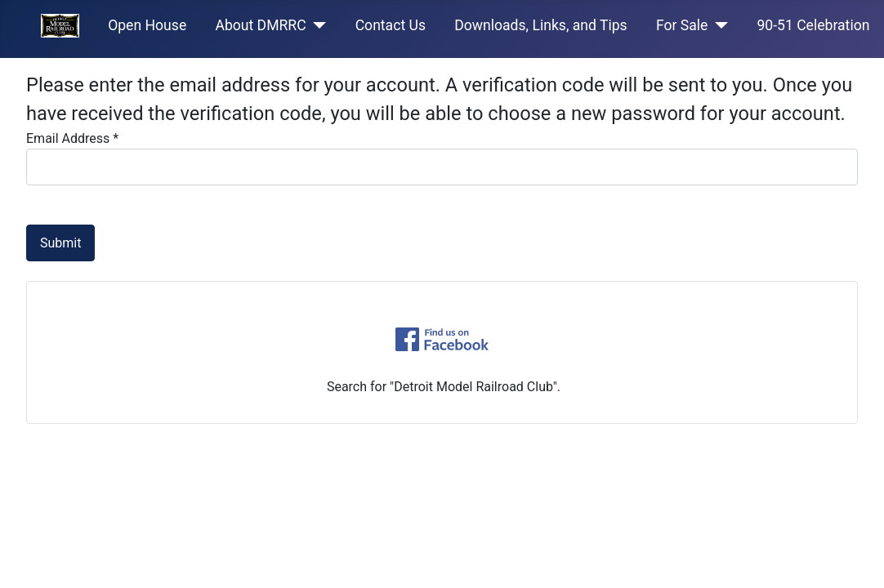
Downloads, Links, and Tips (541, 25)
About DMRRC (260, 25)
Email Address (72, 138)
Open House (147, 25)
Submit (60, 243)
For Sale (682, 25)
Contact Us (391, 25)
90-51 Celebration (813, 25)
